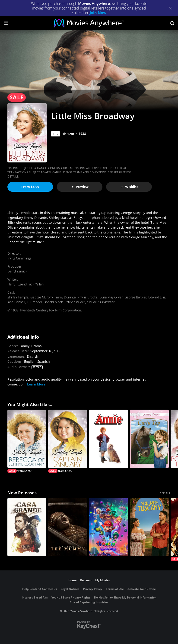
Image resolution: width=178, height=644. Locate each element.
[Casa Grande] (27, 527)
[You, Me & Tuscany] (149, 527)
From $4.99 (30, 187)
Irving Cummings (19, 258)
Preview (80, 187)
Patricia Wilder (75, 302)
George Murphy (42, 297)
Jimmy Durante (65, 297)
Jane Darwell (16, 302)
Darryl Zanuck (17, 271)
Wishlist (129, 187)
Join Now (98, 13)
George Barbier (135, 297)
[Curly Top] (149, 439)
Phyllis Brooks (88, 297)
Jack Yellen (36, 284)
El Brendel (34, 302)
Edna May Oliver (111, 297)
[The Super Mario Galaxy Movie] (108, 527)
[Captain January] (68, 441)
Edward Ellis (157, 297)
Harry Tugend (17, 284)
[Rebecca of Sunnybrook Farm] (27, 441)
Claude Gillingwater (101, 302)
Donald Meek (53, 302)
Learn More (36, 384)
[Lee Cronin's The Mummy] (68, 527)
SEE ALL (165, 493)
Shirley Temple (18, 297)
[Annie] (108, 439)
